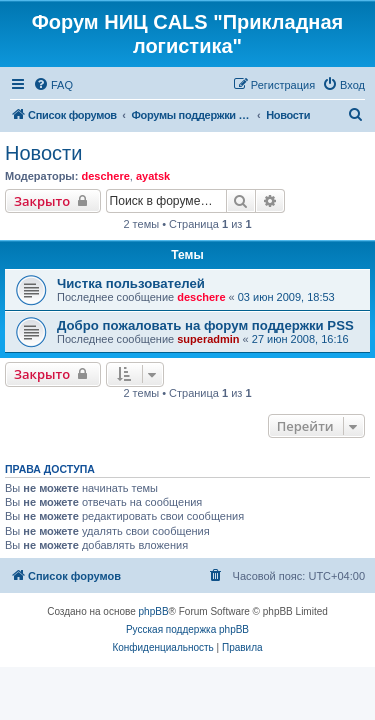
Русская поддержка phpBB (187, 629)
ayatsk (153, 176)
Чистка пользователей (131, 283)
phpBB (154, 611)
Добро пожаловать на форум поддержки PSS (205, 325)
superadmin (208, 339)
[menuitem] (53, 85)
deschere (105, 176)
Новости (43, 153)
